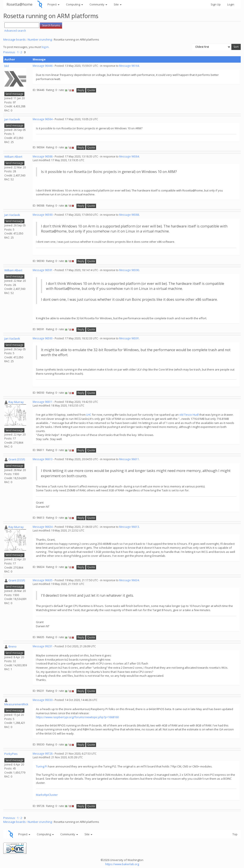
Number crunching (40, 39)
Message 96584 (43, 119)
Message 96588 (43, 156)
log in (45, 47)
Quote (91, 90)
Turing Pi (42, 766)
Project (53, 4)
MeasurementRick (16, 704)
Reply (81, 90)
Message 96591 (43, 270)
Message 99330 (43, 700)
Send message (14, 94)
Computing (75, 4)
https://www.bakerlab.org (122, 864)
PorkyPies (11, 754)
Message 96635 (43, 580)
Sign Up (216, 4)
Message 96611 (43, 402)
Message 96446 (43, 66)
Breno (13, 646)
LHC (88, 415)
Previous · (10, 52)
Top (235, 834)
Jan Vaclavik (12, 119)
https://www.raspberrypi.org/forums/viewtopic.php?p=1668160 (77, 717)
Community (98, 4)
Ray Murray (16, 402)
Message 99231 (43, 646)
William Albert (13, 157)
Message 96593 (43, 338)
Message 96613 (43, 459)
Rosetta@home (19, 4)
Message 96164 (129, 66)
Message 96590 (43, 215)
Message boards (14, 39)
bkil (7, 66)
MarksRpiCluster (47, 795)
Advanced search (15, 31)
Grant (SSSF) (17, 459)
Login (231, 4)
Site (118, 4)
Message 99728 (43, 754)
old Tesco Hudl (189, 415)
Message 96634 (43, 527)
